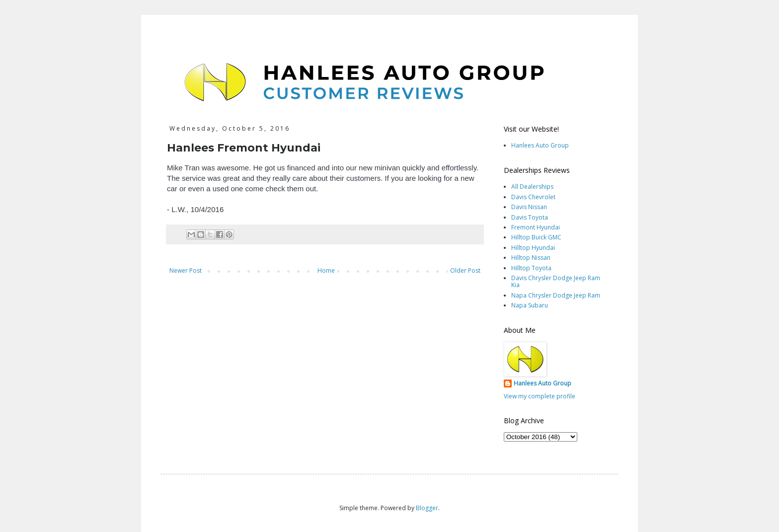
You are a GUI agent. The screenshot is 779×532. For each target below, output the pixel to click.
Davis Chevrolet (533, 197)
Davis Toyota (530, 217)
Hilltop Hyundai (533, 248)
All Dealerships (532, 187)
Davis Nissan (529, 207)
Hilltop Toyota (531, 268)
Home (326, 270)
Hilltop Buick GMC (536, 237)
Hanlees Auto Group (540, 145)
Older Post (465, 270)
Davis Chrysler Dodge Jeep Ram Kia (556, 281)
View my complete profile (540, 396)
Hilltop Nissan (531, 258)
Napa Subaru (530, 305)
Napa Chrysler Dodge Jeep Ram (556, 295)
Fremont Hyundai (536, 227)
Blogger (427, 508)
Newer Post (186, 270)
